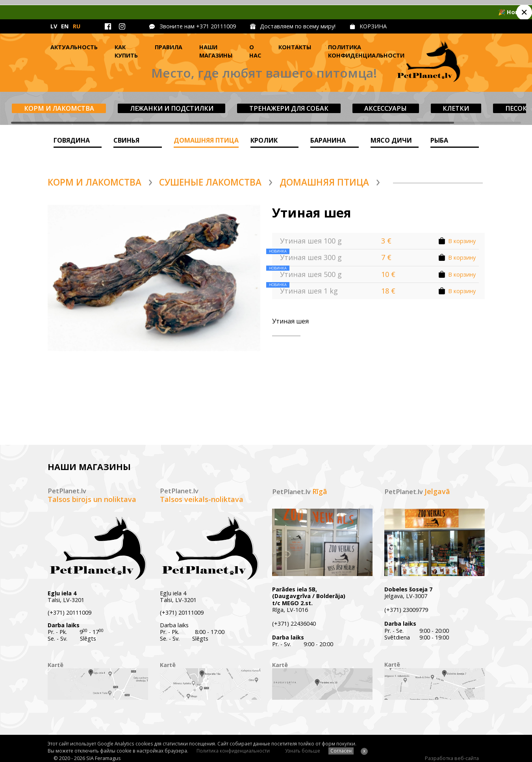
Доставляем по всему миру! (298, 26)
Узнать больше (303, 751)
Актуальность (74, 47)
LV (54, 26)
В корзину (462, 241)
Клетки (456, 108)
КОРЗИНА (373, 26)
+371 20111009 (216, 26)
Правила (169, 47)
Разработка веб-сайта (452, 758)
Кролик (264, 140)
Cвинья (126, 140)
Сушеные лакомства (210, 182)
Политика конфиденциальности (366, 51)
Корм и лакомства (59, 108)
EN (65, 26)
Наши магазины (216, 51)
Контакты (295, 47)
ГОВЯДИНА (72, 140)
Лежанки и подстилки (172, 108)
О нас (255, 51)
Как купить (126, 51)
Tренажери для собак (289, 108)
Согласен (341, 751)
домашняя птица (206, 140)
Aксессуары (386, 108)
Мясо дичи (391, 140)
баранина (328, 140)
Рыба (439, 140)
